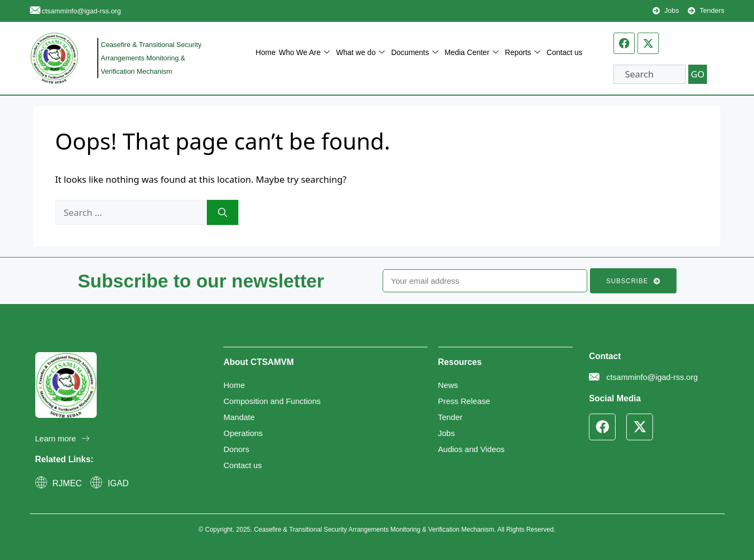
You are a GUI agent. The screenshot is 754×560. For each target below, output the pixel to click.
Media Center (472, 53)
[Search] (223, 213)
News (448, 385)
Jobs (447, 433)
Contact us (565, 52)
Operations (243, 433)
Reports (523, 53)
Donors (236, 449)
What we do (360, 53)
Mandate (239, 417)
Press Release (464, 401)
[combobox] (649, 74)
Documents (415, 53)
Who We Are (304, 53)
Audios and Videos (472, 449)
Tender (450, 417)
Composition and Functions (272, 401)
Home (265, 52)
